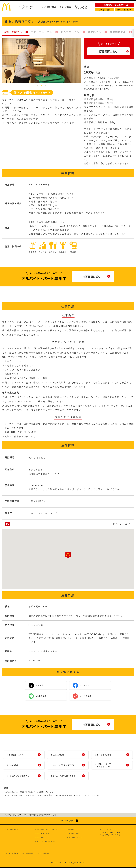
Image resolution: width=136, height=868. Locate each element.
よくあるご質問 (105, 10)
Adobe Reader (96, 795)
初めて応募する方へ (124, 10)
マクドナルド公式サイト (11, 853)
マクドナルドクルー (43, 32)
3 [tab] (46, 86)
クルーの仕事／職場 (47, 7)
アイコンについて (122, 524)
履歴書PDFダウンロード (47, 792)
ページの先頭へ (67, 821)
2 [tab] (42, 86)
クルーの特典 (65, 7)
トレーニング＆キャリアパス (81, 7)
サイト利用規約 (43, 853)
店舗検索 (71, 829)
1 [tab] (38, 86)
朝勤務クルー (96, 32)
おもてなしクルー (71, 32)
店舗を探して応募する (114, 5)
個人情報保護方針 (29, 853)
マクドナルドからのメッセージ (27, 7)
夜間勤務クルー (119, 32)
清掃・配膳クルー (14, 32)
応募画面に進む (109, 52)
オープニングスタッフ (108, 829)
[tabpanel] (42, 61)
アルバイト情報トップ (10, 829)
